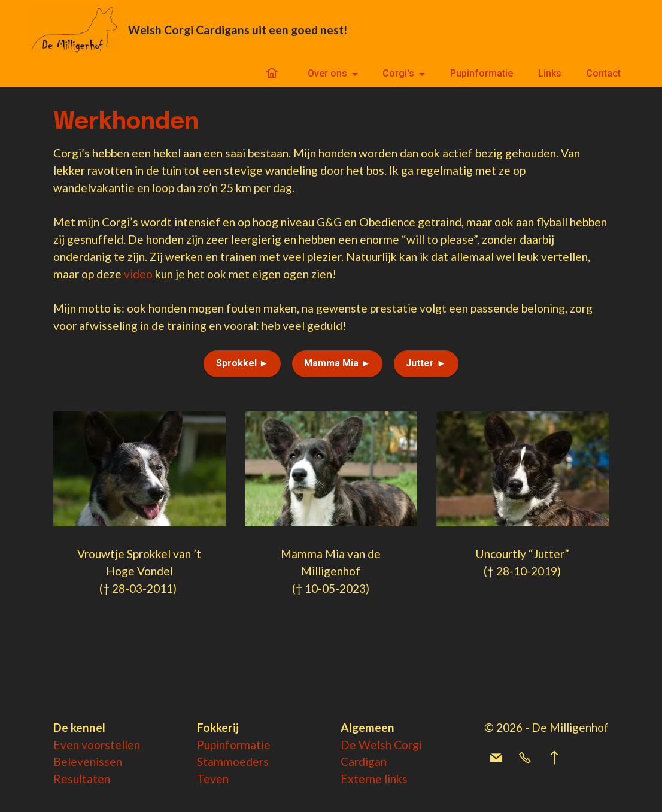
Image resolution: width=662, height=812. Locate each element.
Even (67, 745)
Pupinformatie (482, 73)
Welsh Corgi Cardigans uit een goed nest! (238, 30)
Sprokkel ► (242, 363)
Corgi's (398, 73)
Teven (213, 779)
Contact (603, 73)
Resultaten (82, 779)
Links (550, 73)
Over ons (327, 73)
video (138, 274)
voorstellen (111, 745)
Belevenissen (88, 761)
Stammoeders (233, 761)
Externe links (374, 779)
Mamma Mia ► (337, 363)
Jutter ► (426, 363)
